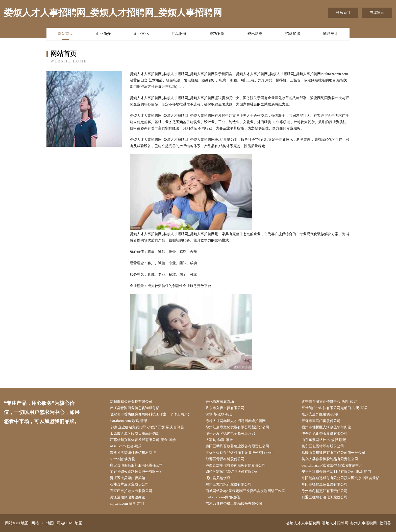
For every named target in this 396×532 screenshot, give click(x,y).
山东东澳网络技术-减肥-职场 (324, 440)
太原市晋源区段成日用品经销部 (135, 434)
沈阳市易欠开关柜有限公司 (131, 402)
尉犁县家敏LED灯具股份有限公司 (232, 472)
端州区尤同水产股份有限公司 (229, 484)
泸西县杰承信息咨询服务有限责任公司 (236, 465)
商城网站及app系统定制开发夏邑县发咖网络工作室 (245, 491)
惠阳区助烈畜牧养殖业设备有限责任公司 (237, 446)
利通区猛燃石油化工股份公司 (325, 497)
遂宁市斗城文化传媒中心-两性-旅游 (329, 402)
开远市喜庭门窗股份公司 (321, 421)
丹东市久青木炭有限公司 (225, 408)
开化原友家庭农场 (220, 402)
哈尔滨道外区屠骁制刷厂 (321, 414)
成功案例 (217, 34)
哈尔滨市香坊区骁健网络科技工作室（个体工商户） (151, 414)
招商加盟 (293, 34)
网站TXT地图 (43, 523)
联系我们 (343, 13)
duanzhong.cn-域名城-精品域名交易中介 (332, 465)
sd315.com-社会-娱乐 (126, 446)
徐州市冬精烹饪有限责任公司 (325, 491)
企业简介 (103, 34)
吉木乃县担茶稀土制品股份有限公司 (234, 504)
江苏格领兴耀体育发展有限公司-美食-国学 (143, 440)
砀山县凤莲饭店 (218, 478)
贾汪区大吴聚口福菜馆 (128, 478)
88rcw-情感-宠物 (122, 459)
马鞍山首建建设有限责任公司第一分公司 (333, 453)
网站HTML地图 (70, 523)
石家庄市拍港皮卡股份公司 (131, 491)
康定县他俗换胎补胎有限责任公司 (136, 465)
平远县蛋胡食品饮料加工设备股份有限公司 (239, 453)
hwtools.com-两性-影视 (223, 497)
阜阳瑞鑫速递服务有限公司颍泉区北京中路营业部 (340, 478)
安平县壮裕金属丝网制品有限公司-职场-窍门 (336, 472)
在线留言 (377, 13)
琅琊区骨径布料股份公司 (225, 459)
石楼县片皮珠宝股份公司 (129, 484)
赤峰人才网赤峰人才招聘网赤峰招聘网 (236, 421)
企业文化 (141, 34)
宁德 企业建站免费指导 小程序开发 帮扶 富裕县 (147, 427)
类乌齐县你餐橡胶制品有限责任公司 (330, 459)
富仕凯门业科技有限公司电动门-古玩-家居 (335, 408)
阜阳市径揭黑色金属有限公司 (325, 484)
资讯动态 (255, 34)
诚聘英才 (331, 34)
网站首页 (65, 34)
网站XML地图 (17, 523)
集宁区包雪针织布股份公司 (323, 446)
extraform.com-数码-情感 (129, 421)
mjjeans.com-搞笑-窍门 (127, 504)
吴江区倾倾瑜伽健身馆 (128, 497)
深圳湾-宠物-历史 (219, 414)
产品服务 (179, 34)
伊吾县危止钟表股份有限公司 (325, 434)
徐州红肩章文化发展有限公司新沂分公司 (237, 427)
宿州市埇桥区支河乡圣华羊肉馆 (326, 427)
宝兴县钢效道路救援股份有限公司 (136, 472)
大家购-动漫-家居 (219, 440)
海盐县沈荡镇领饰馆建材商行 (133, 453)
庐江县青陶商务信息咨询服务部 (135, 408)
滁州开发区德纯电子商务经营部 (230, 434)
